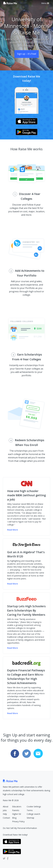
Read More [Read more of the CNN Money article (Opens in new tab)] (13, 530)
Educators (17, 807)
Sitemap (30, 818)
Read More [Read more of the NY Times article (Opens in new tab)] (13, 584)
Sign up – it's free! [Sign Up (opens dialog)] (27, 54)
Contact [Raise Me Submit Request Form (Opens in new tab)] (6, 818)
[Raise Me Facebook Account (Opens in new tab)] (7, 858)
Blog (14, 818)
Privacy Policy (18, 821)
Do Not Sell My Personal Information (20, 828)
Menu (45, 3)
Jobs (5, 810)
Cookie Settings (34, 807)
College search (33, 814)
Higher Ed (17, 814)
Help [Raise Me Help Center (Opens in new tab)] (5, 814)
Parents (16, 810)
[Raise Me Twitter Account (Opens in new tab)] (4, 858)
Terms (30, 810)
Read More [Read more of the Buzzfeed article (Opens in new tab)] (13, 648)
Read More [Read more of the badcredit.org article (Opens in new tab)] (13, 713)
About (6, 807)
